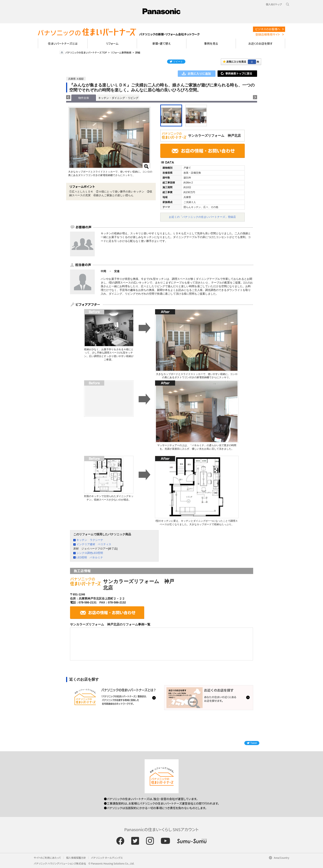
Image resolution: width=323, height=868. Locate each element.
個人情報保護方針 (76, 858)
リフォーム (112, 43)
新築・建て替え (162, 43)
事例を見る (211, 43)
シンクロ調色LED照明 (90, 553)
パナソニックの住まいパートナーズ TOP (86, 52)
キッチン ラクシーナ (90, 540)
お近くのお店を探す (260, 43)
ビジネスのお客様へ (268, 29)
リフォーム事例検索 (121, 52)
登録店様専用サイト (268, 34)
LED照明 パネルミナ (90, 557)
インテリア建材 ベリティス (94, 544)
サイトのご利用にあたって (47, 858)
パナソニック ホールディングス (107, 858)
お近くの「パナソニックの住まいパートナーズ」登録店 (202, 217)
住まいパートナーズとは (63, 43)
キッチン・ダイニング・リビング (118, 98)
